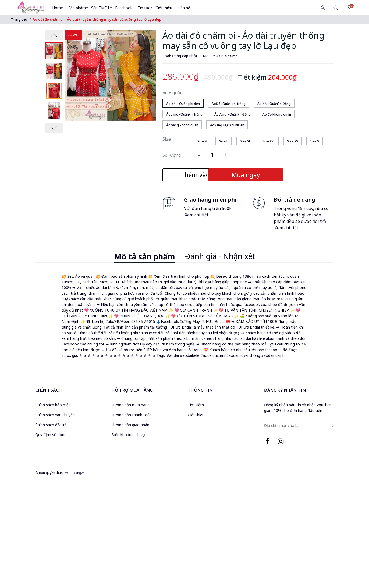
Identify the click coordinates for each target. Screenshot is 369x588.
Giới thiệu (196, 415)
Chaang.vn (77, 473)
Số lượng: (172, 155)
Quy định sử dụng (51, 435)
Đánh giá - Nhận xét (220, 256)
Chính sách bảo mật (53, 405)
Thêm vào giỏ (203, 175)
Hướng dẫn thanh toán (132, 415)
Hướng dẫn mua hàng (131, 405)
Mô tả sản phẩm (145, 257)
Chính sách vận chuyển (55, 415)
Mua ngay (290, 175)
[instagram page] (281, 442)
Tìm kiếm (196, 405)
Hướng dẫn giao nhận (130, 425)
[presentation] (54, 35)
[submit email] (331, 427)
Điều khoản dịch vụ (128, 435)
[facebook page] (267, 442)
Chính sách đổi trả (51, 425)
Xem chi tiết (197, 215)
